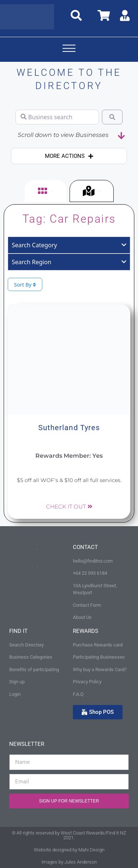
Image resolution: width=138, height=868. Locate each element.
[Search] (112, 117)
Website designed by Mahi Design (69, 850)
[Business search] (57, 117)
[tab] (45, 191)
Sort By (25, 285)
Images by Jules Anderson (69, 862)
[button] (69, 50)
